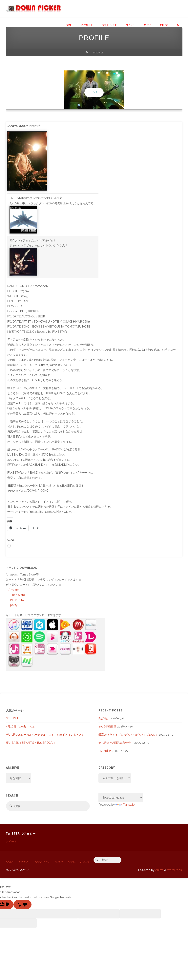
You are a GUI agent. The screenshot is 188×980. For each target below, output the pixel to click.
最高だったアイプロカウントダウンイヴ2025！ (128, 735)
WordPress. (175, 870)
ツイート (11, 842)
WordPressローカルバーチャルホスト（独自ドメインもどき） (45, 735)
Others (86, 862)
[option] (94, 90)
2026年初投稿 (107, 726)
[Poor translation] (22, 905)
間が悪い (104, 718)
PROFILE (25, 862)
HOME (10, 862)
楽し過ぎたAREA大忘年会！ (116, 743)
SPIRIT (60, 862)
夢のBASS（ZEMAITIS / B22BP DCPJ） (31, 743)
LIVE (94, 92)
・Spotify (12, 605)
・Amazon (13, 590)
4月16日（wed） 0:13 (21, 726)
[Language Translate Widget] (121, 798)
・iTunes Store (15, 595)
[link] (178, 25)
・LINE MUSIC (15, 600)
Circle (73, 862)
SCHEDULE (13, 718)
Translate (125, 805)
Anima (159, 870)
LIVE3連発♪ (106, 751)
